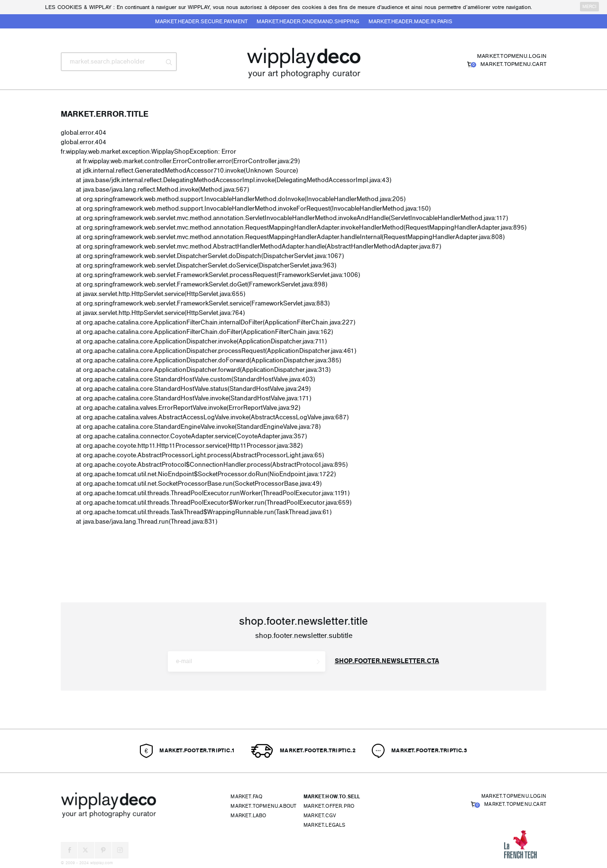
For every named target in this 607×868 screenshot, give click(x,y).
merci (589, 7)
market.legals (325, 825)
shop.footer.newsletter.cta (387, 661)
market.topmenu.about (263, 806)
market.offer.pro (329, 806)
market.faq (246, 797)
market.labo (248, 816)
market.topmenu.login (512, 56)
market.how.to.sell (332, 797)
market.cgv (320, 816)
